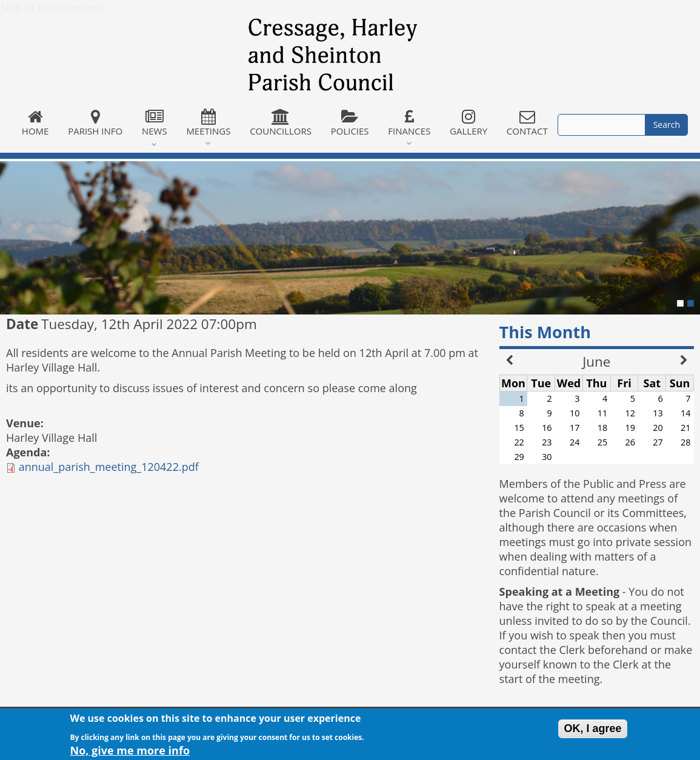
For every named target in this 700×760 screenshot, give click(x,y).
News (154, 123)
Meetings (209, 123)
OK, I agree (592, 732)
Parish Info (95, 123)
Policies (350, 123)
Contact (527, 123)
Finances (409, 123)
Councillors (281, 123)
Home (35, 123)
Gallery (468, 123)
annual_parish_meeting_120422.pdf (109, 467)
